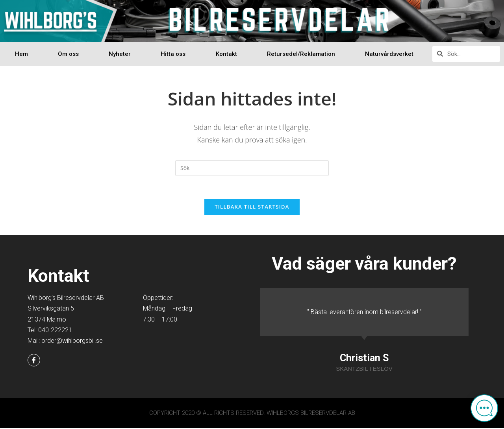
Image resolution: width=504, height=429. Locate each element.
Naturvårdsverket (389, 54)
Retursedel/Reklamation (301, 54)
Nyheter (120, 54)
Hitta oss (173, 54)
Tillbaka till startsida (252, 208)
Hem (21, 54)
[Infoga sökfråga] (252, 168)
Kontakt (226, 54)
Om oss (68, 54)
